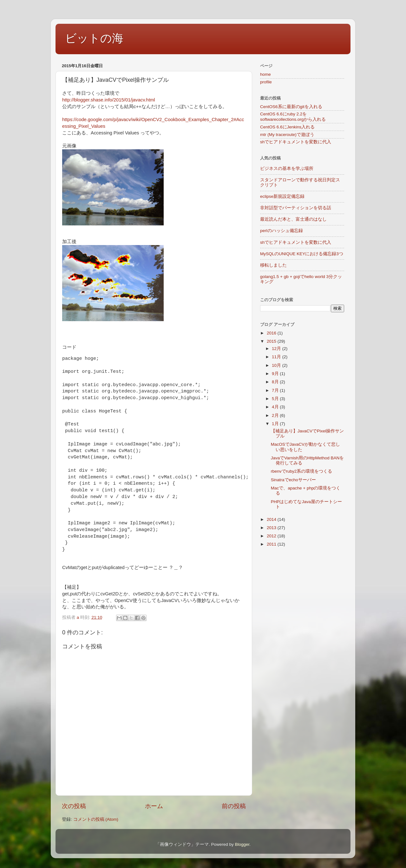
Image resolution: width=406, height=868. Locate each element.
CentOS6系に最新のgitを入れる (291, 107)
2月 (276, 415)
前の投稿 (234, 806)
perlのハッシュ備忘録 (282, 231)
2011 (272, 544)
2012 (272, 536)
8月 (276, 382)
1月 (276, 424)
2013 (272, 528)
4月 (276, 407)
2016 (272, 333)
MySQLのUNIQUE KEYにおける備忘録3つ (302, 254)
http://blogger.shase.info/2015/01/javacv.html (109, 100)
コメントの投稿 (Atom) (96, 819)
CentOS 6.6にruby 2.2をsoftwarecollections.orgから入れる (293, 117)
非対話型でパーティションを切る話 (296, 208)
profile (266, 82)
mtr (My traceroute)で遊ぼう (287, 135)
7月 (276, 390)
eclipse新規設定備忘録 (282, 196)
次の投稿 (74, 806)
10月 (277, 365)
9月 (276, 374)
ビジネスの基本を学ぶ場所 (287, 168)
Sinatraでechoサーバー (293, 480)
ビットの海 (94, 38)
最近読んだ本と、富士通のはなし (293, 219)
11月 (277, 357)
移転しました (273, 265)
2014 (272, 519)
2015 (272, 341)
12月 (277, 349)
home (265, 74)
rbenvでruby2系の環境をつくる (302, 471)
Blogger (242, 844)
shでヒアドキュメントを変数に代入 (296, 142)
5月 (276, 399)
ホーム (154, 806)
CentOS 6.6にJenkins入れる (287, 127)
